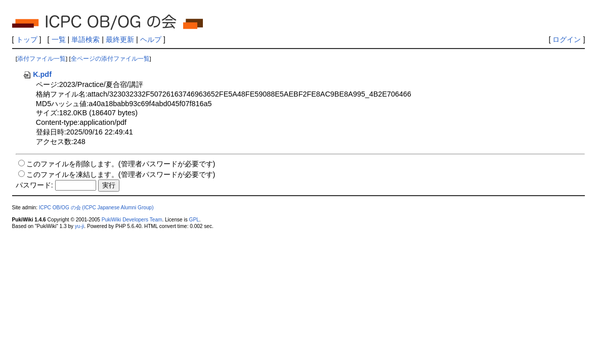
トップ (27, 39)
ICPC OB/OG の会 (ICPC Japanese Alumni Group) (96, 208)
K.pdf (37, 74)
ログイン (567, 39)
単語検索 (86, 39)
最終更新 (120, 39)
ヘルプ (151, 39)
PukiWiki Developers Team (132, 220)
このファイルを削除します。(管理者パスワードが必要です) (121, 164)
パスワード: (34, 185)
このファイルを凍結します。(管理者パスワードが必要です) (121, 174)
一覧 (59, 39)
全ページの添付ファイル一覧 (110, 59)
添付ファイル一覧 (41, 59)
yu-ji (79, 226)
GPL (194, 220)
